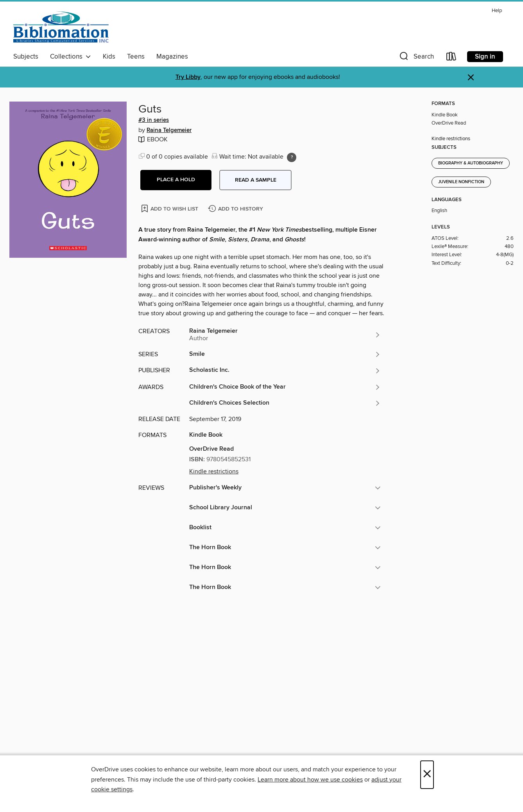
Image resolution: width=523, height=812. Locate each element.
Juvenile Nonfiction (461, 182)
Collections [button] (71, 57)
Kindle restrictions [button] (214, 471)
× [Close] (427, 775)
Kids (109, 57)
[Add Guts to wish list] (170, 208)
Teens (136, 57)
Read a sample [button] (256, 180)
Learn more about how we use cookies (310, 780)
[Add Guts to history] (236, 209)
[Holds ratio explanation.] (292, 157)
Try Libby (188, 77)
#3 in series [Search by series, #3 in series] (154, 120)
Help (497, 11)
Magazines (172, 57)
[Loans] (451, 58)
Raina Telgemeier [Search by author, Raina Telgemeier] (169, 130)
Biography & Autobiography (471, 163)
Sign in (485, 57)
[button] (416, 58)
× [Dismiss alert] (471, 78)
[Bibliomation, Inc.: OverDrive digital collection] (61, 27)
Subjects (26, 57)
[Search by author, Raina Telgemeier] (285, 335)
